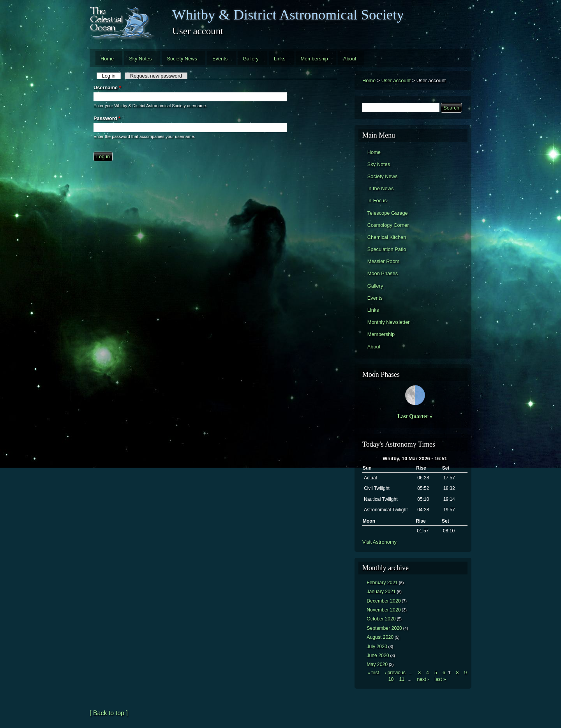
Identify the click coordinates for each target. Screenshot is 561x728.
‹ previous (395, 673)
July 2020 (377, 647)
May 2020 (377, 664)
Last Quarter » (415, 416)
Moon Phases (383, 273)
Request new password (156, 76)
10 (391, 679)
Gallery (251, 59)
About (350, 59)
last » (440, 679)
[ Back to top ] (109, 713)
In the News (381, 188)
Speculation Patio (387, 249)
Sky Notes (140, 59)
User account (396, 80)
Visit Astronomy (379, 542)
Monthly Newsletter (389, 322)
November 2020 (384, 610)
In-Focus (377, 201)
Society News (182, 59)
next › (423, 679)
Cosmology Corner (388, 225)
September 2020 (384, 628)
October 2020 (381, 619)
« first (373, 673)
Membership (314, 59)
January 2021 (381, 592)
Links (280, 59)
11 (402, 679)
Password (107, 118)
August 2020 (380, 637)
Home (107, 59)
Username (107, 87)
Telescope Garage (388, 213)
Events (220, 59)
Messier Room (384, 261)
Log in (112, 76)
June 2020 (378, 656)
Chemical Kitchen (387, 237)
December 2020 (384, 601)
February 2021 (382, 583)
